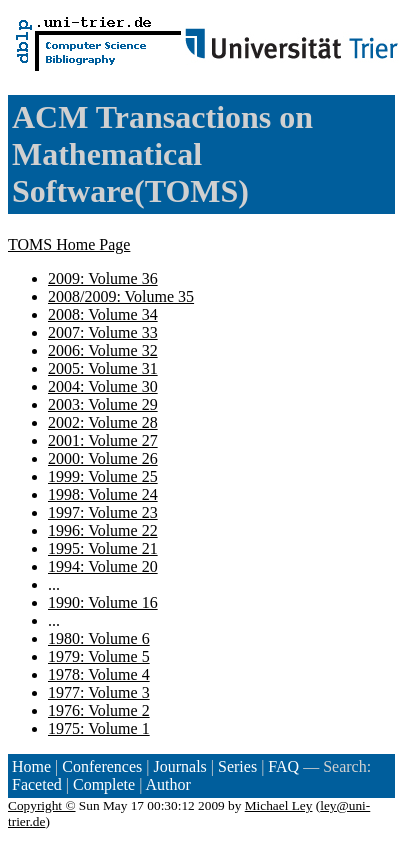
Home (31, 766)
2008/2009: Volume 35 (121, 296)
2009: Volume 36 (103, 278)
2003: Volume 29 (103, 404)
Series (237, 766)
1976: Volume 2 (99, 710)
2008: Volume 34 (103, 314)
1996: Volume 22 (103, 530)
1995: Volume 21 (103, 548)
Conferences (102, 766)
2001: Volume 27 (103, 440)
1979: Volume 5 (99, 656)
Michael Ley (279, 805)
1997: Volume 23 (103, 512)
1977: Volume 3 (99, 692)
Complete (104, 784)
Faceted (37, 784)
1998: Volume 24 (103, 494)
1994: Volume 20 (103, 566)
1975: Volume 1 (99, 728)
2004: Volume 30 (103, 386)
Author (168, 784)
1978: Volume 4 (99, 674)
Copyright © (42, 805)
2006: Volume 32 (103, 350)
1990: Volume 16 (103, 602)
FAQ (283, 766)
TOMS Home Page (69, 244)
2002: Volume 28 (103, 422)
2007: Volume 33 (103, 332)
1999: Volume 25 (103, 476)
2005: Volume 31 (103, 368)
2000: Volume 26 (103, 458)
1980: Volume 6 (99, 638)
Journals (179, 766)
